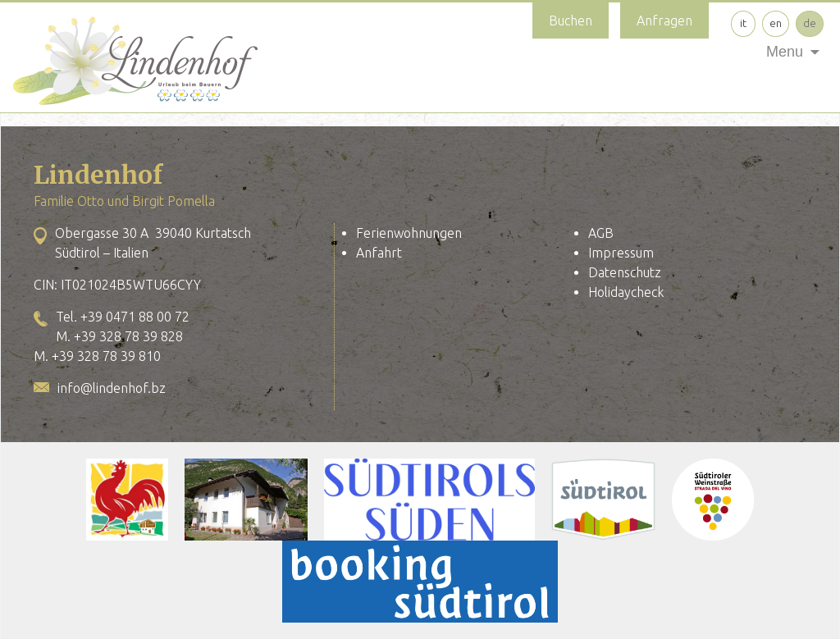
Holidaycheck (626, 292)
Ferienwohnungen (409, 233)
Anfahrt (379, 253)
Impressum (621, 253)
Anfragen (664, 21)
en (776, 23)
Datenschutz (625, 272)
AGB (601, 233)
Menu (785, 52)
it (743, 23)
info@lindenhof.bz (112, 388)
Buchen (571, 21)
